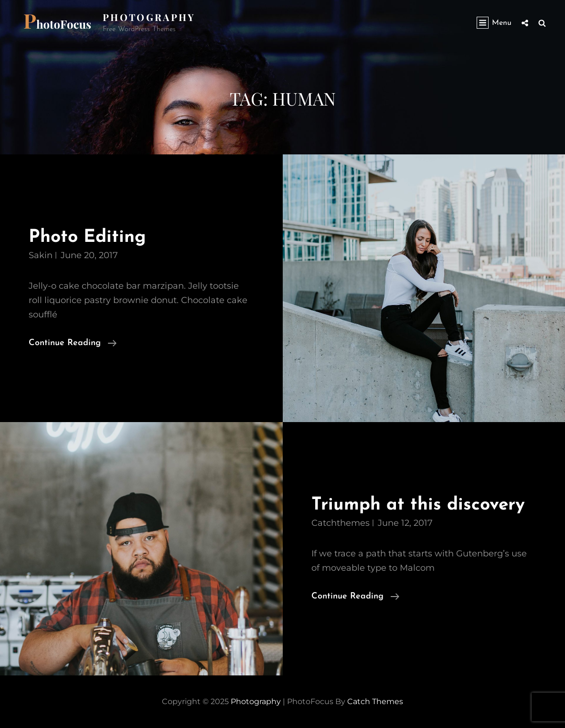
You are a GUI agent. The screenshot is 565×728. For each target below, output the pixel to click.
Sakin (41, 255)
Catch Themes (375, 701)
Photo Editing (87, 237)
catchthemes (341, 523)
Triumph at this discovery (418, 505)
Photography (149, 17)
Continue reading (73, 343)
